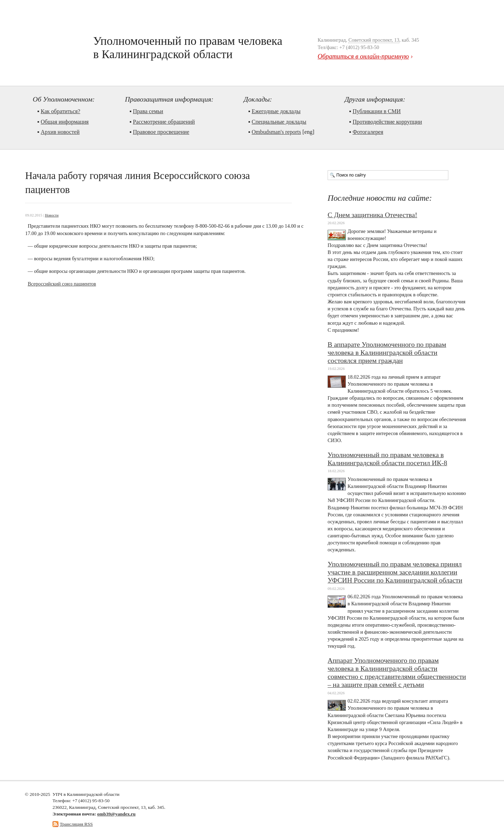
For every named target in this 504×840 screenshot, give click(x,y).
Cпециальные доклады (279, 122)
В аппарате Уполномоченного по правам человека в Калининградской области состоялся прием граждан (387, 352)
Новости (52, 215)
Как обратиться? (60, 111)
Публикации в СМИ (377, 111)
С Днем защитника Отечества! (372, 215)
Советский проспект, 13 (374, 40)
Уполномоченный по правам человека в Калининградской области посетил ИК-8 (387, 459)
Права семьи (148, 111)
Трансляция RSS (76, 824)
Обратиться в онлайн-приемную (363, 56)
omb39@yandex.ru (117, 814)
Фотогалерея (368, 132)
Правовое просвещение (161, 132)
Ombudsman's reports (276, 132)
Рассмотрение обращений (164, 122)
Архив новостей (60, 132)
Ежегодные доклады (276, 111)
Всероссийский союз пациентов (62, 284)
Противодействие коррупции (387, 122)
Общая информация (65, 122)
